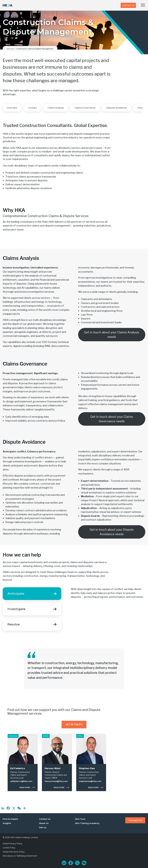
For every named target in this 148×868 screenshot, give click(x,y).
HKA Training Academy (87, 823)
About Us (44, 823)
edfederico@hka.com (21, 781)
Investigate (16, 609)
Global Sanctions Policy (14, 852)
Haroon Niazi (53, 768)
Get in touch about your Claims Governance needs (112, 419)
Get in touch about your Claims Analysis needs (112, 335)
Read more (25, 788)
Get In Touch (74, 724)
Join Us (43, 827)
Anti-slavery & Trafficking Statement (20, 856)
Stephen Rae (87, 768)
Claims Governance (85, 108)
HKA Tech (80, 819)
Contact (32, 108)
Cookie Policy (9, 848)
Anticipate (16, 594)
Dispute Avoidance (117, 108)
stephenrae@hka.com (90, 781)
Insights (7, 823)
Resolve (14, 624)
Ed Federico (18, 768)
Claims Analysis (56, 108)
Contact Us (128, 5)
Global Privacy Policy (13, 844)
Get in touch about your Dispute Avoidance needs (112, 532)
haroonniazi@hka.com (56, 781)
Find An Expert (10, 819)
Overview (12, 108)
